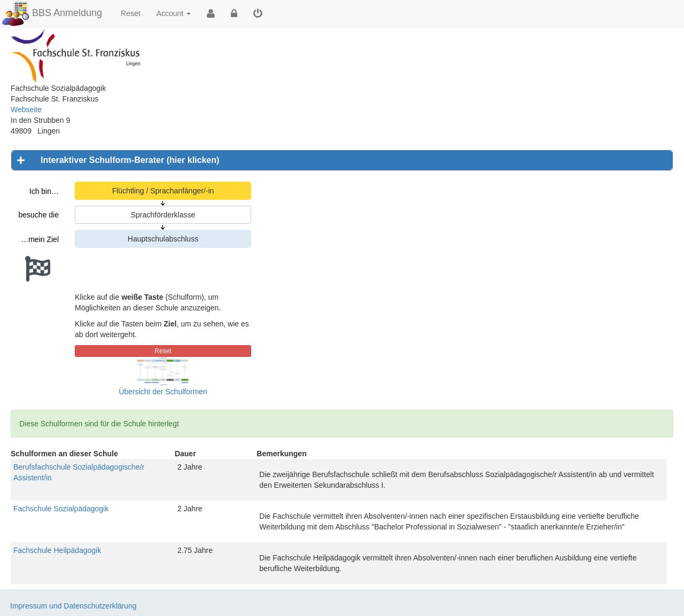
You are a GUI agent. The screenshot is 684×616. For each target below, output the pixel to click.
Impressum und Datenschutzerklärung (73, 606)
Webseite (26, 110)
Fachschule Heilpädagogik (57, 550)
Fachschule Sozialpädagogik (61, 509)
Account (174, 13)
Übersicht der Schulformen (163, 392)
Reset (131, 13)
